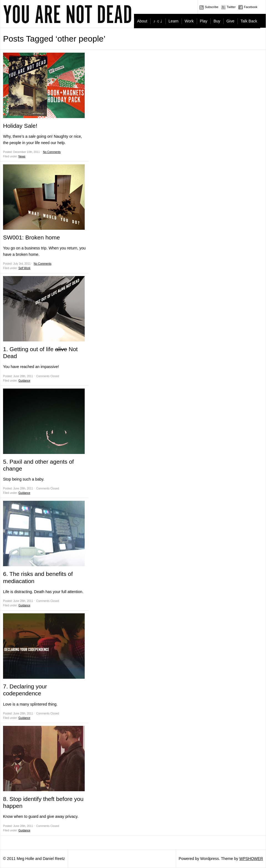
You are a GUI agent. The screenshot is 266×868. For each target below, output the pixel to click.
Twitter (231, 7)
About (142, 21)
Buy (217, 21)
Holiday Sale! (20, 126)
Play (204, 21)
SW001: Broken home (31, 237)
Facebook (250, 7)
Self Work (24, 268)
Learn (174, 21)
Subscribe (212, 7)
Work (189, 21)
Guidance (24, 381)
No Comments (52, 152)
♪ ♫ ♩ (158, 21)
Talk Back (249, 21)
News (22, 156)
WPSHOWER (251, 859)
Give (230, 21)
